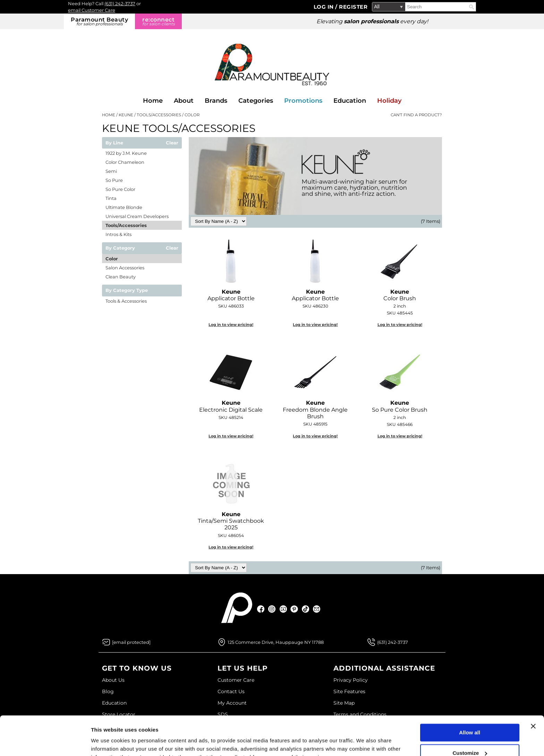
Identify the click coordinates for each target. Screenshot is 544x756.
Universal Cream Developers (137, 216)
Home (153, 101)
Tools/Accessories (126, 225)
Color (112, 259)
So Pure (114, 180)
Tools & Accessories (126, 301)
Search (471, 7)
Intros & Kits (118, 234)
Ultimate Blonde (124, 207)
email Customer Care (92, 10)
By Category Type (127, 291)
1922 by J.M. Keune (126, 153)
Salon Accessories (125, 268)
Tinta (111, 198)
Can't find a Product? (416, 115)
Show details (107, 742)
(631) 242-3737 (120, 3)
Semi (111, 171)
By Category (120, 248)
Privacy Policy (351, 680)
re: (158, 21)
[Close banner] (533, 692)
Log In (325, 7)
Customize (470, 719)
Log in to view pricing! (231, 325)
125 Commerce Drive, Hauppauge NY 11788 (276, 642)
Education (350, 101)
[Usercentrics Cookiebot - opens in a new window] (45, 742)
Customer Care (236, 680)
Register (353, 7)
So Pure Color (120, 189)
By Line (114, 143)
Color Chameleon (125, 162)
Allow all (470, 699)
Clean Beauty (121, 277)
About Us (113, 680)
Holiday (389, 101)
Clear (172, 143)
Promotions (303, 101)
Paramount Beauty (99, 21)
